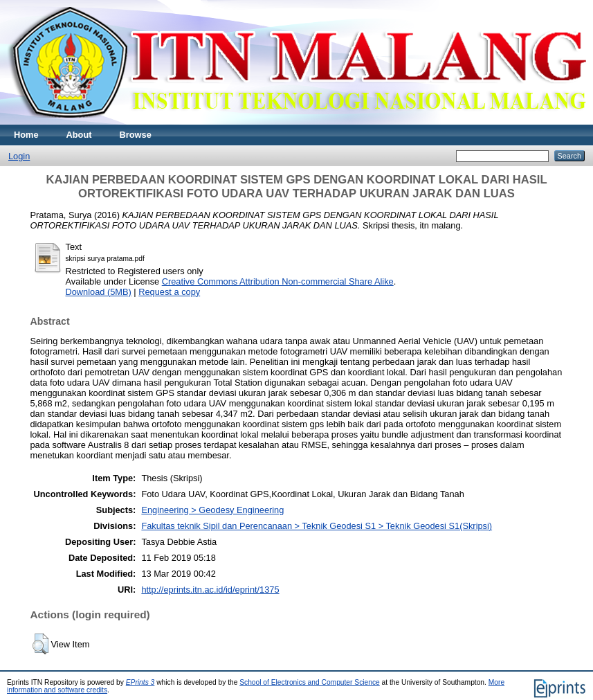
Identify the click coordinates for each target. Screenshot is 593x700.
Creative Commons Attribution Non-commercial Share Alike (278, 281)
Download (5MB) (99, 292)
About (79, 135)
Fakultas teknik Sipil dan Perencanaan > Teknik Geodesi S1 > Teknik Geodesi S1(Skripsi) (317, 526)
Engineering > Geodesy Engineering (212, 510)
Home (26, 135)
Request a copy (169, 292)
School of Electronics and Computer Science (310, 682)
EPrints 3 (140, 682)
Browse (136, 135)
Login (19, 156)
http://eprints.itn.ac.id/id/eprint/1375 (210, 590)
